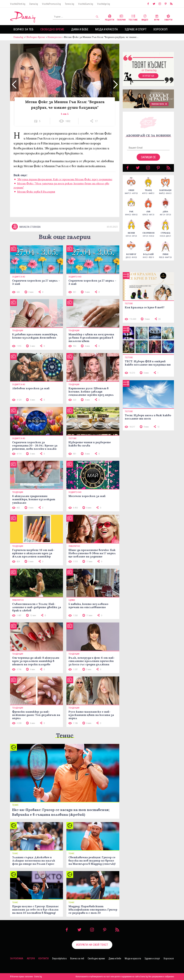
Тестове (133, 17)
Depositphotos (59, 958)
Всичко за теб (23, 29)
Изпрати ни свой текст (92, 945)
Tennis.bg (69, 4)
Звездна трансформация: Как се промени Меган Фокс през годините (65, 179)
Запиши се (148, 157)
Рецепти (110, 17)
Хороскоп (160, 29)
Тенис (65, 735)
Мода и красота (107, 29)
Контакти (44, 958)
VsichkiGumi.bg (86, 4)
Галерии (121, 17)
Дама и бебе (80, 29)
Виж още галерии (65, 237)
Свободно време (52, 29)
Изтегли (148, 76)
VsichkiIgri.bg (104, 4)
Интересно (55, 37)
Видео (145, 17)
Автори (31, 958)
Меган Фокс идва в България (36, 192)
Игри (157, 17)
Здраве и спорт (136, 29)
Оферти (168, 17)
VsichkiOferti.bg (18, 4)
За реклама (17, 958)
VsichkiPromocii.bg (51, 4)
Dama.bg (34, 4)
